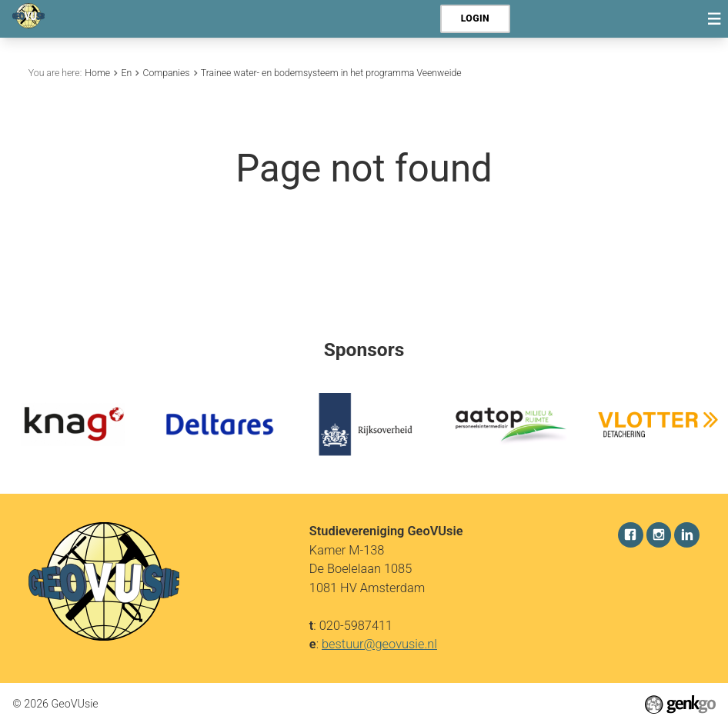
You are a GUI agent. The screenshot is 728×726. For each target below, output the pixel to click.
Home (97, 73)
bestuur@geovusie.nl (379, 644)
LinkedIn (687, 535)
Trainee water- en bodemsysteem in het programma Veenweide (331, 73)
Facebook (631, 535)
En (126, 73)
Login (475, 18)
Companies (166, 73)
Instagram (659, 535)
